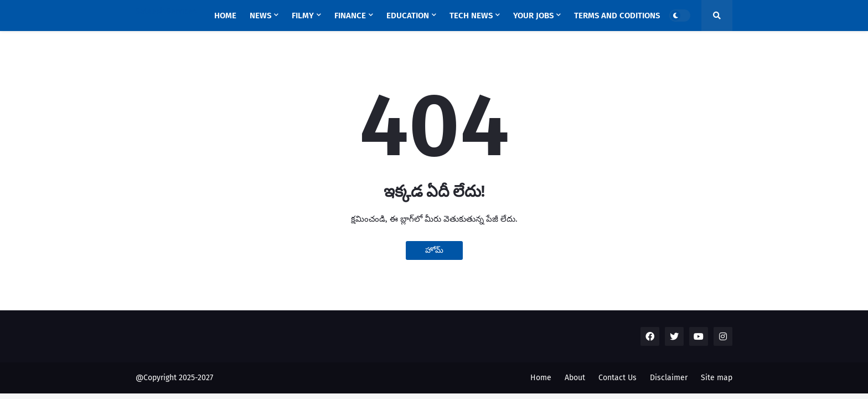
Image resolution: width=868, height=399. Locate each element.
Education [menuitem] (408, 16)
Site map (717, 378)
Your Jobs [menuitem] (533, 16)
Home (541, 378)
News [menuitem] (260, 16)
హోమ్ (434, 250)
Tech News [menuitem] (471, 16)
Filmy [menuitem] (303, 16)
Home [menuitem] (225, 16)
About (575, 378)
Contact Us (618, 378)
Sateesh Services (166, 11)
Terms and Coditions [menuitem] (617, 16)
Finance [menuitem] (350, 16)
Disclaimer (669, 378)
